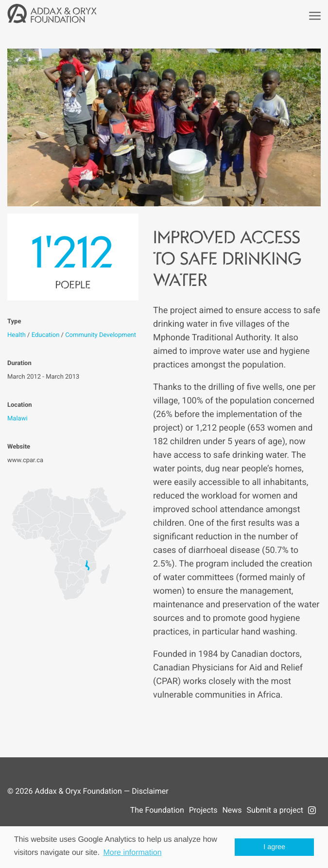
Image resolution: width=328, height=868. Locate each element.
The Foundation (157, 810)
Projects (203, 810)
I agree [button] (274, 847)
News (232, 810)
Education (46, 335)
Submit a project (275, 810)
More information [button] (133, 853)
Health (17, 335)
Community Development (101, 335)
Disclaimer (150, 791)
